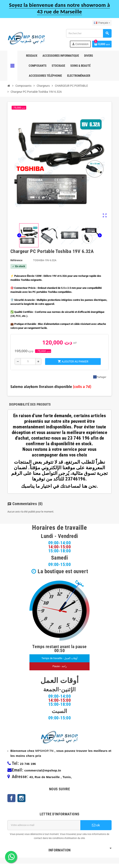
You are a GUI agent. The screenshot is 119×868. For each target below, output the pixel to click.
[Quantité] (28, 361)
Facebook (11, 803)
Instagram (21, 803)
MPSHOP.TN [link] (44, 755)
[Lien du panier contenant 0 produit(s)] (102, 44)
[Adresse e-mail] (44, 830)
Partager (100, 377)
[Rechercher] (89, 33)
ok (96, 830)
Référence (16, 260)
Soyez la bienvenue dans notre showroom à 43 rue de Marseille (59, 8)
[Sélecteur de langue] (102, 23)
